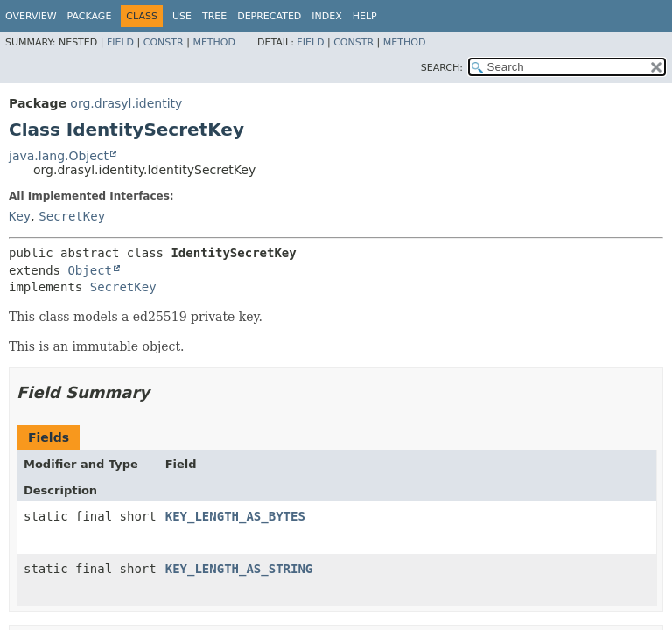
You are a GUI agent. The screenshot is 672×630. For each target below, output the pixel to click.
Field (120, 42)
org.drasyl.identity (126, 103)
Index (326, 16)
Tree (214, 16)
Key (20, 216)
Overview (31, 16)
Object (90, 270)
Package (90, 16)
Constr (164, 42)
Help (365, 16)
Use (182, 16)
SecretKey (72, 216)
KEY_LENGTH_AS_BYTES (235, 516)
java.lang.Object (59, 156)
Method (214, 42)
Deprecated (269, 16)
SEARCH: (442, 68)
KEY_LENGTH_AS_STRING (239, 569)
